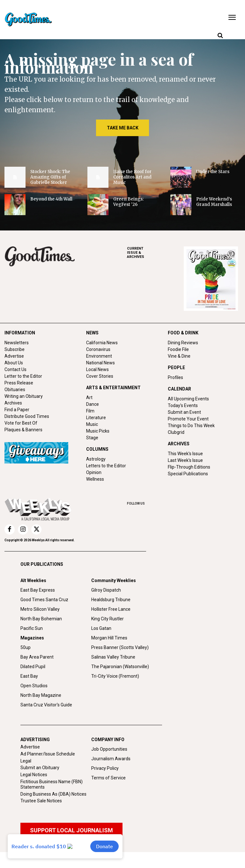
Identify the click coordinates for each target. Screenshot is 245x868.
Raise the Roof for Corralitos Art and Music (132, 177)
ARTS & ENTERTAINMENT (113, 388)
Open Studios (34, 686)
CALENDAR (179, 389)
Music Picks (98, 431)
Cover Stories (100, 376)
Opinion (94, 472)
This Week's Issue (185, 454)
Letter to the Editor (23, 376)
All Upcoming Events (188, 399)
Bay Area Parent (37, 657)
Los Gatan (101, 628)
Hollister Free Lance (111, 609)
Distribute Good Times (27, 416)
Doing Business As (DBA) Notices (53, 794)
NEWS (92, 333)
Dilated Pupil (33, 667)
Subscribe (15, 349)
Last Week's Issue (185, 460)
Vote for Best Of (21, 423)
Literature (96, 418)
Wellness (95, 479)
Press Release (19, 383)
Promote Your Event (188, 419)
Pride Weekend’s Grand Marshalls (214, 202)
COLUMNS (97, 449)
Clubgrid (176, 432)
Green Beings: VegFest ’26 (128, 202)
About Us (14, 363)
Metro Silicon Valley (40, 609)
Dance (93, 404)
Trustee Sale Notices (41, 801)
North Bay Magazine (41, 695)
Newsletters (17, 343)
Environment (99, 356)
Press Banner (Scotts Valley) (120, 647)
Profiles (175, 377)
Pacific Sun (32, 628)
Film (90, 411)
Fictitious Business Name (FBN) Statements (52, 784)
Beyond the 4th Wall (51, 199)
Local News (97, 369)
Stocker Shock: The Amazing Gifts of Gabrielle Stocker (50, 177)
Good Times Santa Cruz (44, 600)
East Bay (29, 676)
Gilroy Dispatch (106, 590)
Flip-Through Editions (189, 467)
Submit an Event (184, 412)
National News (100, 363)
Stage (92, 438)
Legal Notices (34, 775)
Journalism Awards (111, 759)
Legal (26, 761)
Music (92, 424)
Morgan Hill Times (109, 638)
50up (26, 647)
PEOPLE (176, 368)
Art (89, 398)
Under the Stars (213, 172)
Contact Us (15, 369)
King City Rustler (108, 619)
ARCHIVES (155, 253)
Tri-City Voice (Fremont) (115, 676)
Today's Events (183, 405)
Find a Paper (17, 410)
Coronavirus (98, 349)
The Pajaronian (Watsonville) (120, 667)
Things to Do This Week (191, 426)
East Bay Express (38, 590)
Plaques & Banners (23, 430)
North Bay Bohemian (41, 619)
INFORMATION (20, 333)
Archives (13, 403)
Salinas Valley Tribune (113, 657)
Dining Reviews (183, 343)
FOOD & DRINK (183, 333)
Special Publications (188, 474)
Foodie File (178, 349)
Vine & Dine (179, 356)
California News (102, 343)
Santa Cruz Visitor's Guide (46, 705)
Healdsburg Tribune (111, 600)
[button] (220, 36)
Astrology (96, 459)
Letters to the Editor (106, 466)
